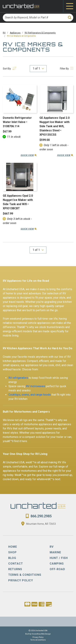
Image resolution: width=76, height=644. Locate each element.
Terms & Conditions (38, 640)
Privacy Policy (38, 637)
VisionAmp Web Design (41, 634)
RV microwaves (36, 386)
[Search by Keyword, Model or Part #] (34, 18)
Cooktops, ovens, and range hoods (30, 395)
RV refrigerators (18, 378)
